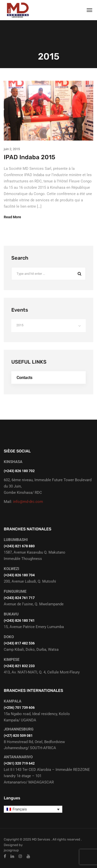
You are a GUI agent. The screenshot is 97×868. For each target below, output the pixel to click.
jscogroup (11, 850)
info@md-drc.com (28, 502)
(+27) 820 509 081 (18, 736)
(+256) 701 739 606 (19, 708)
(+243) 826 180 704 (19, 575)
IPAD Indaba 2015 (30, 157)
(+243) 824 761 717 (19, 598)
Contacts (25, 378)
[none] (33, 809)
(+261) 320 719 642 (19, 763)
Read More (12, 217)
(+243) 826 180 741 (19, 620)
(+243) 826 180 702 (19, 471)
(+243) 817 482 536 (19, 643)
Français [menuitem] (20, 809)
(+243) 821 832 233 (19, 666)
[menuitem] (33, 809)
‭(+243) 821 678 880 (19, 546)
